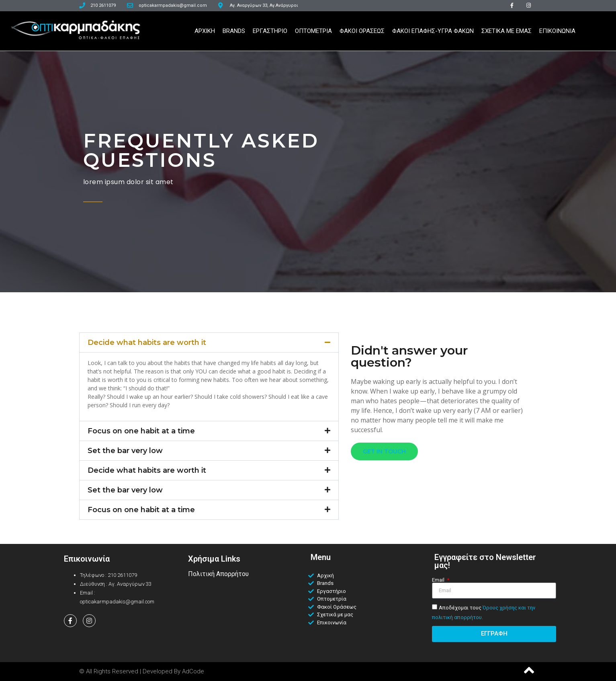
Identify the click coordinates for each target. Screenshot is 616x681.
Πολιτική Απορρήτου (218, 574)
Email (439, 580)
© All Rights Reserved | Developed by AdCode (142, 671)
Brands (234, 31)
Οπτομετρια (313, 31)
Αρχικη (205, 31)
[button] (209, 343)
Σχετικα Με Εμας (507, 31)
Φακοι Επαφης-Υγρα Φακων (433, 31)
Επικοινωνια (557, 31)
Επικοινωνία (87, 559)
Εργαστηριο (270, 31)
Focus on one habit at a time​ (141, 431)
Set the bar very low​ (125, 451)
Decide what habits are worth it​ (147, 343)
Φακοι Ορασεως (362, 31)
